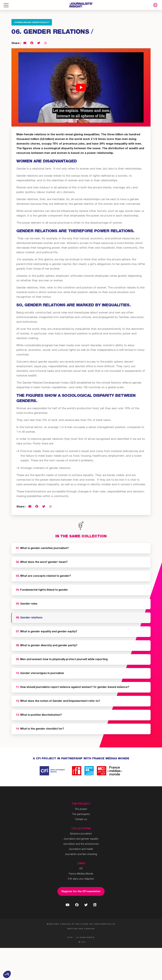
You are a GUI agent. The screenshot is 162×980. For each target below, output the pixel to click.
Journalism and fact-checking (81, 854)
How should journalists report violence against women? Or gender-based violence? (73, 687)
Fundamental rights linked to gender (42, 590)
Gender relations (29, 618)
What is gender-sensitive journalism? (42, 548)
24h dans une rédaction (81, 879)
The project (81, 809)
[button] (7, 974)
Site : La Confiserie (81, 938)
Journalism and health (81, 849)
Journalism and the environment (81, 844)
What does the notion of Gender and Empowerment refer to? (58, 701)
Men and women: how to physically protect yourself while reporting (62, 660)
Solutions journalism (81, 834)
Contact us (81, 820)
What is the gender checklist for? (40, 729)
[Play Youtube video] (81, 87)
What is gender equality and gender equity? (47, 632)
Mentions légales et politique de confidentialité (81, 924)
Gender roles (27, 604)
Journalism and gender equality (32, 23)
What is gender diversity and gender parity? (47, 646)
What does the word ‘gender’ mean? (42, 562)
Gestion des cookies (81, 929)
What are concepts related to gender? (43, 576)
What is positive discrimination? (39, 715)
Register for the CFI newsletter (81, 892)
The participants (81, 814)
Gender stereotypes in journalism (40, 674)
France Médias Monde (81, 874)
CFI (81, 869)
